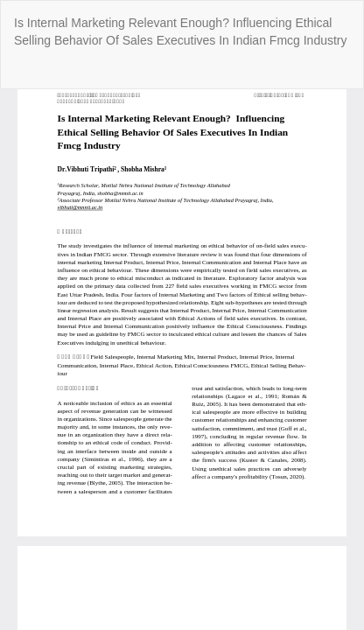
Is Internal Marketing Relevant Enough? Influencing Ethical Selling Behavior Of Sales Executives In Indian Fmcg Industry (181, 31)
